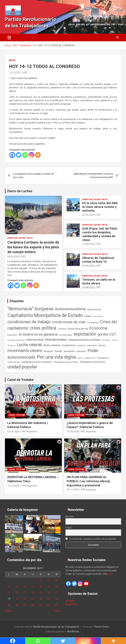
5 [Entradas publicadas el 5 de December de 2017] (17, 587)
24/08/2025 (88, 288)
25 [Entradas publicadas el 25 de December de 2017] (9, 605)
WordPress (73, 631)
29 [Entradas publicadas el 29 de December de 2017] (41, 605)
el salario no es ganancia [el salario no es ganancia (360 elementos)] (38, 334)
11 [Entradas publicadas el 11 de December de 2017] (9, 593)
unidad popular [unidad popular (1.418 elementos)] (22, 367)
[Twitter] (19, 155)
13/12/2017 (15, 73)
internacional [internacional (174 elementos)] (35, 340)
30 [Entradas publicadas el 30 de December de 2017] (49, 605)
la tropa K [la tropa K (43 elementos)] (106, 340)
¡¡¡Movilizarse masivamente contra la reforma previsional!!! (93, 176)
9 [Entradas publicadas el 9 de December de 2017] (49, 587)
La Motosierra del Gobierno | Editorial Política (28, 425)
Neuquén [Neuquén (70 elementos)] (48, 351)
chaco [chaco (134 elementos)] (88, 316)
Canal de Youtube (20, 380)
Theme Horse (101, 627)
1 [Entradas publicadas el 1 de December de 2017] (41, 580)
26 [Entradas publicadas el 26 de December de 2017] (17, 605)
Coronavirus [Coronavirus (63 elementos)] (93, 322)
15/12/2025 (14, 486)
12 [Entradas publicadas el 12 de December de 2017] (17, 593)
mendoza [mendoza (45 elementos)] (81, 345)
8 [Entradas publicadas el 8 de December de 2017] (41, 587)
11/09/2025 (88, 244)
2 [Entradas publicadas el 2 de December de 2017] (49, 580)
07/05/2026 (14, 432)
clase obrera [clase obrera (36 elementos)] (98, 316)
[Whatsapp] (25, 155)
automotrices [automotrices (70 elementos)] (94, 309)
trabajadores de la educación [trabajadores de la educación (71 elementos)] (37, 362)
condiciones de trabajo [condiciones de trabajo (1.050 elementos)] (29, 322)
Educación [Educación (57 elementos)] (12, 335)
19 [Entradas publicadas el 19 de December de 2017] (17, 599)
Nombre (70, 516)
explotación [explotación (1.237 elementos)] (85, 334)
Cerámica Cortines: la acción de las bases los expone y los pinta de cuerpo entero (33, 247)
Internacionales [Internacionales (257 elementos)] (56, 340)
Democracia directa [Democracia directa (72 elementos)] (78, 329)
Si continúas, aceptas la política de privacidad (91, 539)
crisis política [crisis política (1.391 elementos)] (43, 328)
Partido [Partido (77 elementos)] (58, 351)
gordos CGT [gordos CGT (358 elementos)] (107, 334)
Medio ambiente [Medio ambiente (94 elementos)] (52, 345)
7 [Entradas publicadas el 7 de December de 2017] (33, 587)
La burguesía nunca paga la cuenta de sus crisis (33, 176)
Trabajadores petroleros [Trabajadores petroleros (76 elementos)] (92, 362)
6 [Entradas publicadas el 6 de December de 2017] (25, 587)
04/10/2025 (14, 257)
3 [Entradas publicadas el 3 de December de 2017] (57, 580)
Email (68, 528)
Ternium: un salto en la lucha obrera (99, 281)
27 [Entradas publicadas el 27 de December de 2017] (25, 605)
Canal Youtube (17, 415)
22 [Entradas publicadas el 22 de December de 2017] (41, 599)
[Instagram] (31, 155)
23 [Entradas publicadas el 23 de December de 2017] (49, 599)
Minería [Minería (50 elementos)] (102, 345)
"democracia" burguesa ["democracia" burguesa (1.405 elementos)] (30, 309)
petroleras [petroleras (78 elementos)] (69, 351)
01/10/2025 (88, 215)
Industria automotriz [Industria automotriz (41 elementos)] (16, 340)
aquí (110, 574)
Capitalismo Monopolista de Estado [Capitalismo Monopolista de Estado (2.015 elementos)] (45, 315)
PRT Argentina (29, 432)
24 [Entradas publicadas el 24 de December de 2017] (57, 599)
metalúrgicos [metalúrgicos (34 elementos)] (92, 346)
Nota (12, 60)
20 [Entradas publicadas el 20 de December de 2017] (25, 599)
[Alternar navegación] (9, 38)
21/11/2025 (73, 490)
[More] (38, 155)
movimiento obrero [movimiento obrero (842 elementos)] (25, 351)
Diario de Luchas (20, 191)
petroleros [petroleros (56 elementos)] (81, 351)
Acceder (70, 601)
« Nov (8, 611)
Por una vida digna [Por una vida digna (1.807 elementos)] (56, 357)
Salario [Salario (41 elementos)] (80, 358)
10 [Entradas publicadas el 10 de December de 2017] (57, 587)
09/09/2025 (88, 266)
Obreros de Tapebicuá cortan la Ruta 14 (98, 260)
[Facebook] (12, 155)
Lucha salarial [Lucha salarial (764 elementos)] (29, 345)
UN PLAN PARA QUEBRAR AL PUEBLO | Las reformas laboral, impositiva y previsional (89, 481)
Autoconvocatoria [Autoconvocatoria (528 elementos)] (70, 309)
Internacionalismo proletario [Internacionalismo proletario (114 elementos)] (84, 340)
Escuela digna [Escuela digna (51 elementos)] (66, 335)
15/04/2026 (73, 432)
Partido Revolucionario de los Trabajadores (56, 627)
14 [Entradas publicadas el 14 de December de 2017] (33, 593)
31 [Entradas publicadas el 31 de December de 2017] (57, 605)
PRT (26, 73)
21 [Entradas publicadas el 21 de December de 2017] (33, 599)
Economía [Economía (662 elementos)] (98, 328)
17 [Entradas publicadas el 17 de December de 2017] (57, 593)
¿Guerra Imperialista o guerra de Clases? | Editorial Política (90, 425)
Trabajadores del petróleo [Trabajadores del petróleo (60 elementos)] (66, 362)
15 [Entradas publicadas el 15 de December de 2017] (41, 593)
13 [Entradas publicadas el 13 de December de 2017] (25, 593)
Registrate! (71, 604)
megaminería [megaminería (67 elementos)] (69, 345)
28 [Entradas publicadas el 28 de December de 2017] (33, 605)
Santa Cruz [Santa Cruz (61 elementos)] (90, 358)
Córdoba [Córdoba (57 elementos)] (62, 329)
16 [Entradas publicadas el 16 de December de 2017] (49, 593)
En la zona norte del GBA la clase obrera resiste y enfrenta (100, 207)
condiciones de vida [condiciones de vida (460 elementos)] (69, 322)
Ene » (58, 611)
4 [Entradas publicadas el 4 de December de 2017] (9, 587)
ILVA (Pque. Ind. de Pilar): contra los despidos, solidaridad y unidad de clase (100, 234)
